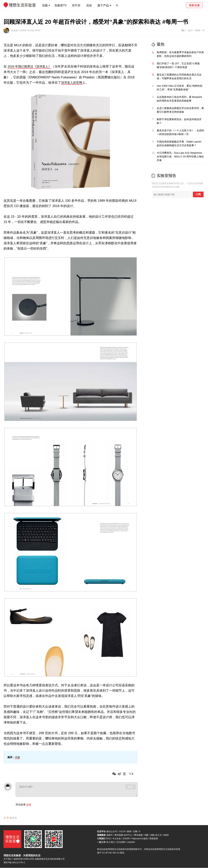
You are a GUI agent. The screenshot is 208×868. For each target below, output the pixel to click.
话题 (45, 5)
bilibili (166, 835)
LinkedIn (131, 842)
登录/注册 (194, 5)
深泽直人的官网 (72, 82)
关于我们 (8, 859)
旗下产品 (103, 5)
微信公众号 (112, 832)
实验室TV (61, 5)
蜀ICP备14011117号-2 (14, 863)
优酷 (146, 835)
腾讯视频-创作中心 (123, 835)
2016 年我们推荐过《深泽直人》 (31, 66)
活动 (89, 5)
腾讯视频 (138, 835)
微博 (129, 832)
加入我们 (111, 842)
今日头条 (117, 839)
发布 (130, 787)
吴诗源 (14, 30)
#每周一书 (200, 30)
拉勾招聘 (121, 842)
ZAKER (126, 839)
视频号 (110, 835)
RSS (109, 839)
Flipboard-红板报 (139, 839)
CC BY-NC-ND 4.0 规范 (113, 853)
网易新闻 (154, 839)
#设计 (190, 30)
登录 (29, 804)
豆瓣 (135, 832)
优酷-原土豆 (156, 835)
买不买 (76, 5)
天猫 (17, 757)
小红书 (122, 832)
